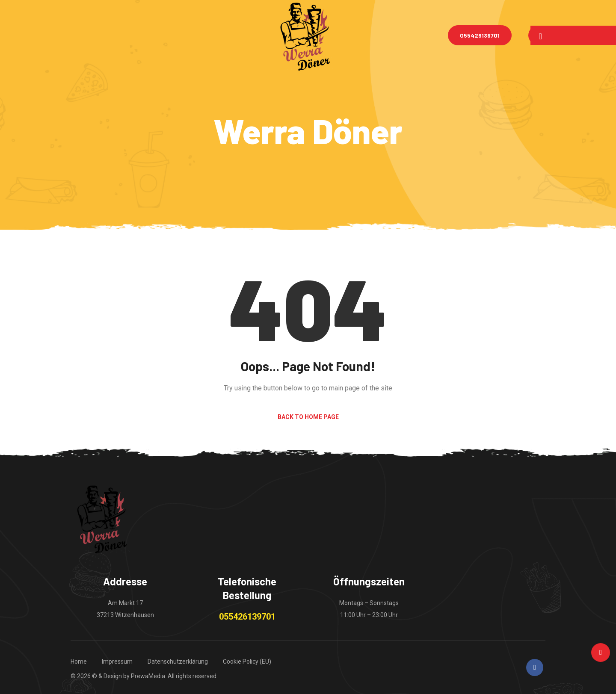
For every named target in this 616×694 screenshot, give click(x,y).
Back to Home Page (308, 417)
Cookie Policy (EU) (247, 662)
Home (79, 662)
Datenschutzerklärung (178, 662)
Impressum (117, 662)
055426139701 (480, 35)
